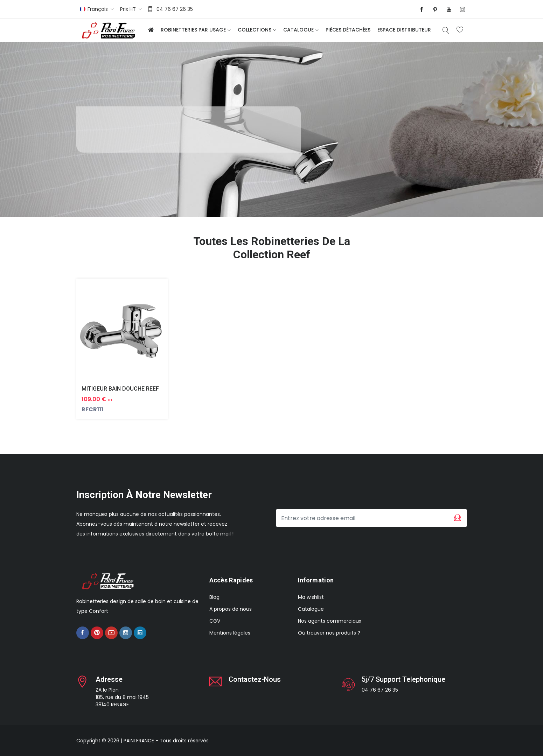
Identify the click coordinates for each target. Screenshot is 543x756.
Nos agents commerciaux (330, 621)
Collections (255, 30)
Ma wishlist (311, 597)
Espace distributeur (404, 30)
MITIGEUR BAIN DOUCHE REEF (120, 389)
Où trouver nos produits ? (329, 633)
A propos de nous (231, 609)
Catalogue (298, 30)
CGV (215, 621)
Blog (214, 597)
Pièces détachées (348, 30)
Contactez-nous (255, 679)
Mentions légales (230, 633)
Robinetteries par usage (193, 30)
